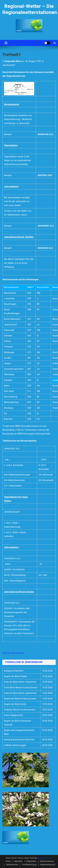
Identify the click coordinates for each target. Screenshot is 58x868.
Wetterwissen (12, 865)
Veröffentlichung (29, 865)
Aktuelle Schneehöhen (13, 653)
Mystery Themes (45, 858)
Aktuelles (19, 861)
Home (8, 861)
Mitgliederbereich (48, 865)
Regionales (31, 861)
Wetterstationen (47, 861)
